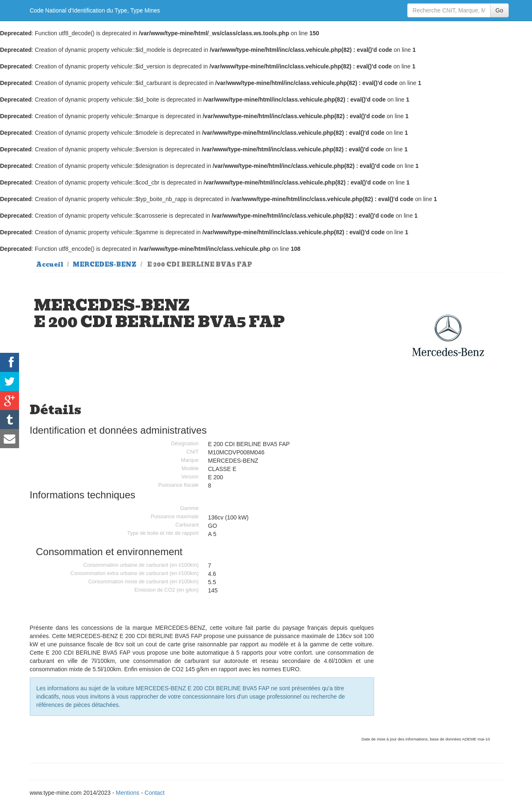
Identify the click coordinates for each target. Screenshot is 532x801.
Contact (155, 793)
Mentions (128, 793)
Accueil (50, 265)
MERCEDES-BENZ (104, 265)
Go (499, 10)
